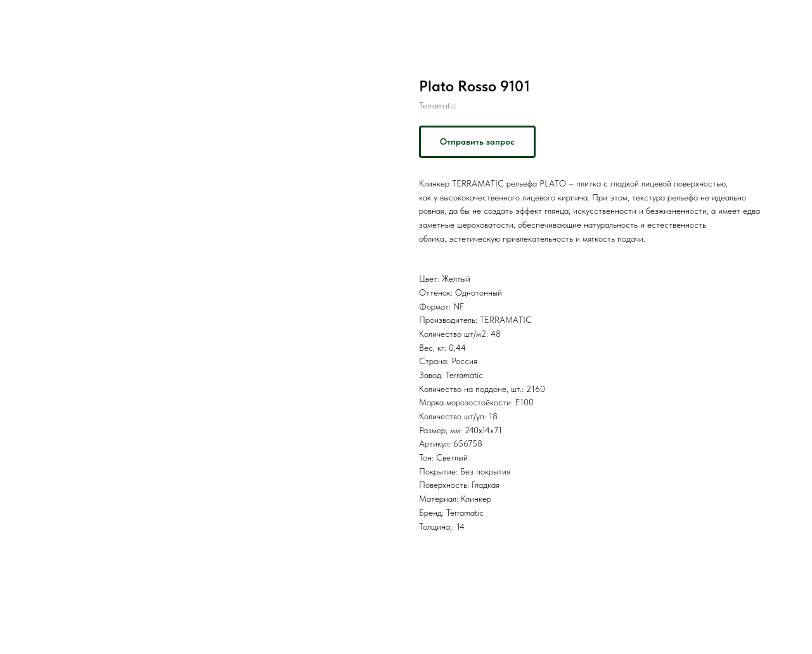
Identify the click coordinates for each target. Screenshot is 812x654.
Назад (36, 19)
